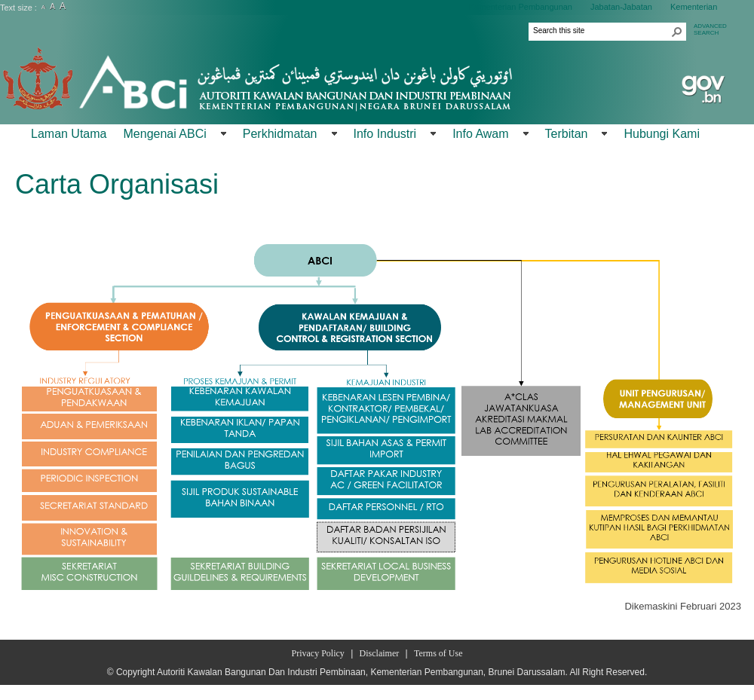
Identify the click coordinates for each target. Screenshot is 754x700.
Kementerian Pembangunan (521, 7)
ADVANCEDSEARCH (710, 29)
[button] (677, 32)
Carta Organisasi (117, 184)
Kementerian (694, 7)
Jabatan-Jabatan (621, 7)
